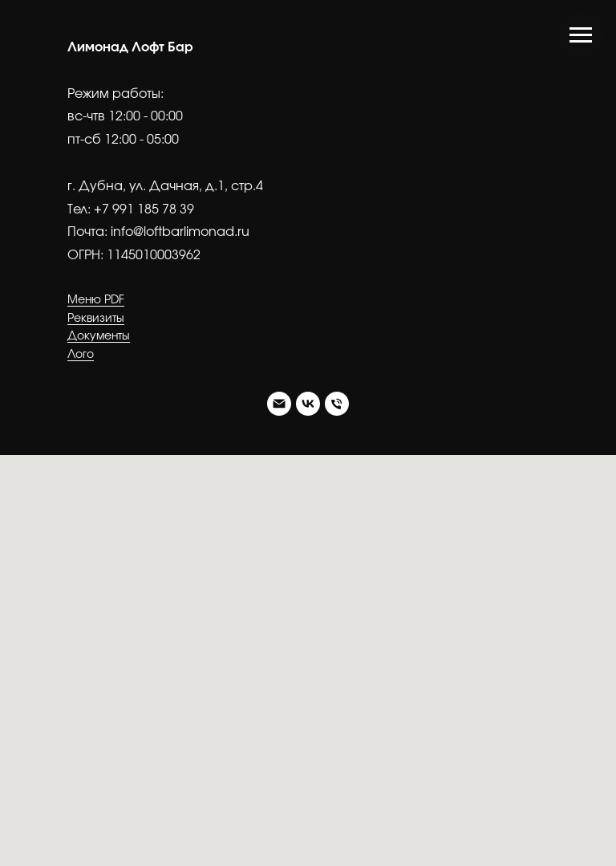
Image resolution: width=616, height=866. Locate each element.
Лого (81, 355)
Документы (99, 336)
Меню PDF (96, 300)
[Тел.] (337, 404)
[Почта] (279, 404)
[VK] (308, 404)
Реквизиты (96, 319)
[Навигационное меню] (581, 35)
